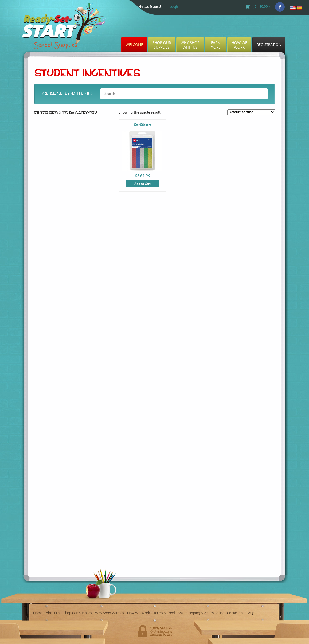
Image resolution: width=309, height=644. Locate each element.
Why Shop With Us (109, 613)
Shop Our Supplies (77, 613)
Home (38, 613)
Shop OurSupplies (162, 45)
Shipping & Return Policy (205, 613)
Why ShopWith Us (190, 45)
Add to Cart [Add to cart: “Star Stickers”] (142, 184)
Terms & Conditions (168, 613)
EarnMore (215, 45)
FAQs (250, 613)
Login (174, 7)
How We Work (139, 613)
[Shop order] (251, 112)
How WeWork (239, 45)
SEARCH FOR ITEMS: (68, 94)
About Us (53, 613)
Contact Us (235, 613)
